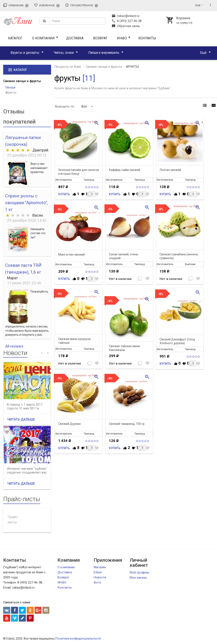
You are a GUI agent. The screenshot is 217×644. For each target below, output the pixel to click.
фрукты (11, 92)
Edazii (98, 572)
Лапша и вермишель (104, 53)
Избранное (47, 5)
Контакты (147, 38)
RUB (198, 6)
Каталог (15, 38)
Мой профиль (140, 572)
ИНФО (122, 38)
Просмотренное (81, 5)
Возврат (100, 38)
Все (87, 106)
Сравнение (16, 5)
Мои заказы (138, 578)
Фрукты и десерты (25, 53)
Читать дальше (21, 419)
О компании (43, 38)
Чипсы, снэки (64, 53)
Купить (64, 194)
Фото (97, 582)
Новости (100, 577)
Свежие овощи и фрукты (22, 81)
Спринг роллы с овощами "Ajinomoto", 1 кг (26, 203)
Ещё (203, 53)
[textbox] (77, 21)
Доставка (75, 38)
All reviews (14, 346)
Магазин (100, 567)
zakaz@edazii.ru (126, 16)
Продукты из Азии (68, 67)
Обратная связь (126, 26)
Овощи (10, 87)
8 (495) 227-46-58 (127, 21)
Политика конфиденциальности (78, 638)
